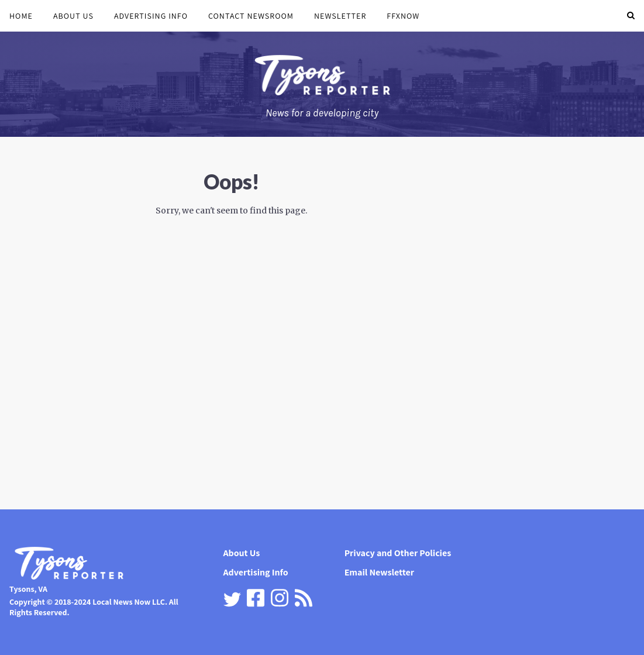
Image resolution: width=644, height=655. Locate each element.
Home (21, 16)
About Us (73, 16)
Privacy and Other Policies (398, 553)
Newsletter (340, 16)
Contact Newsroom (251, 16)
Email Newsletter (379, 572)
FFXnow (403, 16)
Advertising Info (151, 16)
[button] (631, 16)
